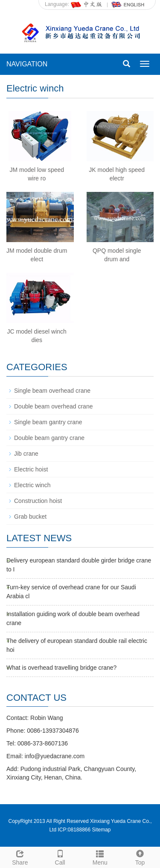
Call (60, 857)
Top (140, 857)
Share (20, 857)
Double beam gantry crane (49, 438)
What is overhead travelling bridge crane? (61, 668)
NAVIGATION (27, 64)
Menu (100, 857)
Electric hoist (31, 469)
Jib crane (26, 454)
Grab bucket (30, 517)
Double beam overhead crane (53, 406)
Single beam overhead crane (52, 391)
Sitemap (102, 830)
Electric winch (32, 485)
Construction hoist (38, 501)
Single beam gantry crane (48, 422)
